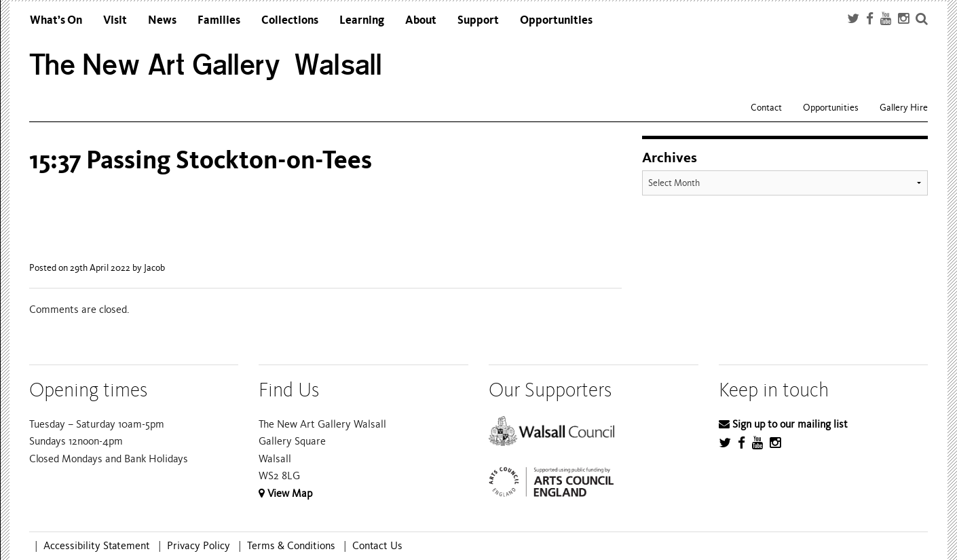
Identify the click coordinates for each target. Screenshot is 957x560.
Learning (362, 20)
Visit (115, 20)
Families (219, 20)
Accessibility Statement (97, 546)
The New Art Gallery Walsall (206, 65)
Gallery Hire (904, 108)
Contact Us (377, 546)
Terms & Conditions (291, 546)
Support (478, 20)
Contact (766, 108)
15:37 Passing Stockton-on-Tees (201, 160)
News (162, 20)
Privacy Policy (199, 546)
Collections (290, 20)
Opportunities (556, 20)
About (421, 20)
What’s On (56, 20)
